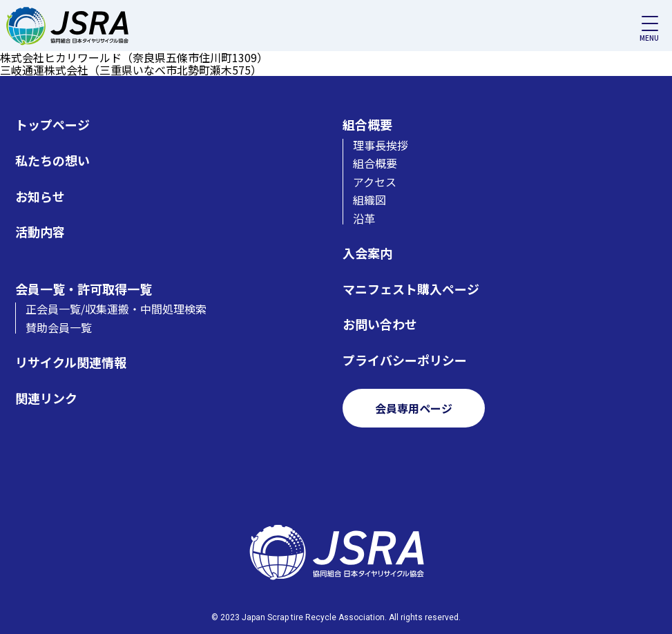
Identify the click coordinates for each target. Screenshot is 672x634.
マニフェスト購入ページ (411, 289)
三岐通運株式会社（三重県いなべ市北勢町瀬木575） (131, 70)
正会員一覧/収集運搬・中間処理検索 (116, 309)
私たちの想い (52, 161)
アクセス (375, 182)
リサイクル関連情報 (71, 362)
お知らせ (40, 196)
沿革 (364, 218)
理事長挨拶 (381, 145)
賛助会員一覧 (59, 327)
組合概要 (367, 125)
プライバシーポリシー (405, 360)
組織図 (369, 200)
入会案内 (367, 253)
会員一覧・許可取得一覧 (84, 289)
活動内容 (40, 232)
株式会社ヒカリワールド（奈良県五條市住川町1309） (134, 57)
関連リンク (46, 398)
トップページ (52, 125)
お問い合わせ (380, 324)
